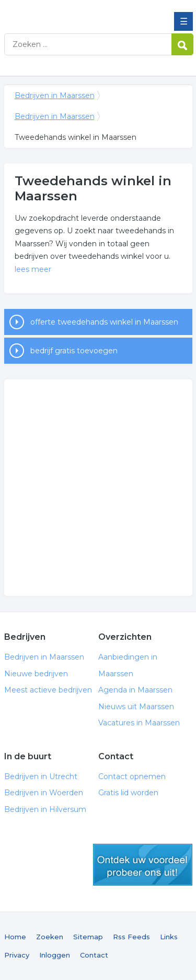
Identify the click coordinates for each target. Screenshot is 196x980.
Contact (94, 955)
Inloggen (55, 955)
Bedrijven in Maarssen (80, 12)
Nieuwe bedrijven (36, 674)
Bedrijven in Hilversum (45, 809)
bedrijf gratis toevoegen (74, 351)
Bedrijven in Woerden (44, 793)
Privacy (17, 955)
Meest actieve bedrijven (48, 690)
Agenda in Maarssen (135, 690)
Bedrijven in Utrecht (41, 776)
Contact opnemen (132, 776)
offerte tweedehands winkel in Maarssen (104, 322)
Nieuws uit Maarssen (136, 707)
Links (169, 937)
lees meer (33, 269)
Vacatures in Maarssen (139, 723)
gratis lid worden (143, 865)
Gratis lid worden (128, 793)
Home (15, 937)
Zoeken (50, 937)
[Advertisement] (98, 488)
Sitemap (88, 937)
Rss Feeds (131, 937)
